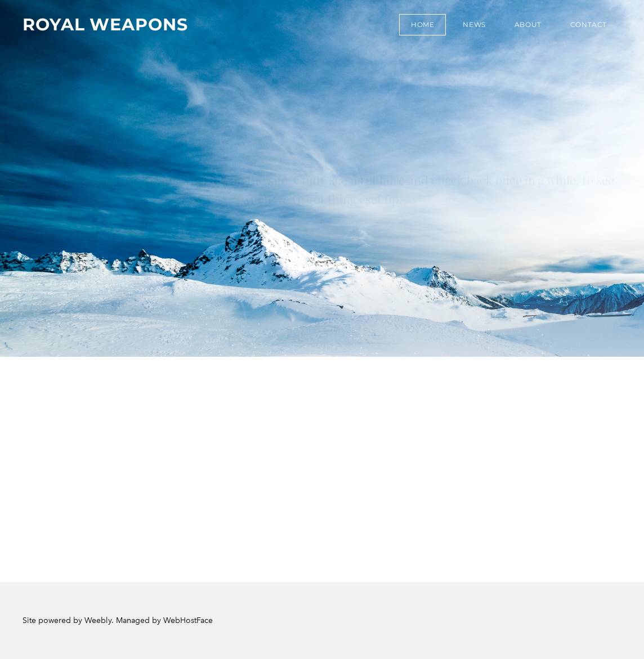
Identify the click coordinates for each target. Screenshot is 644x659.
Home (422, 24)
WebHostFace (188, 620)
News (474, 24)
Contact (589, 24)
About (528, 24)
